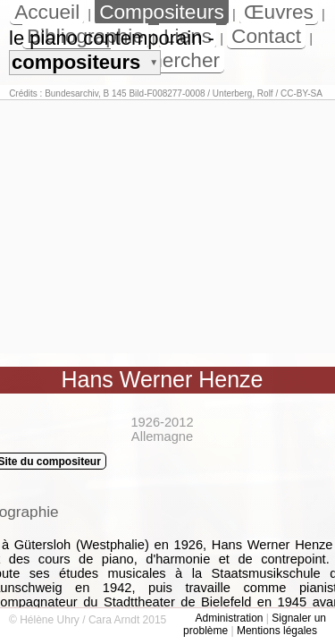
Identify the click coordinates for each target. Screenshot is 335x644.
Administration (229, 618)
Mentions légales (277, 631)
